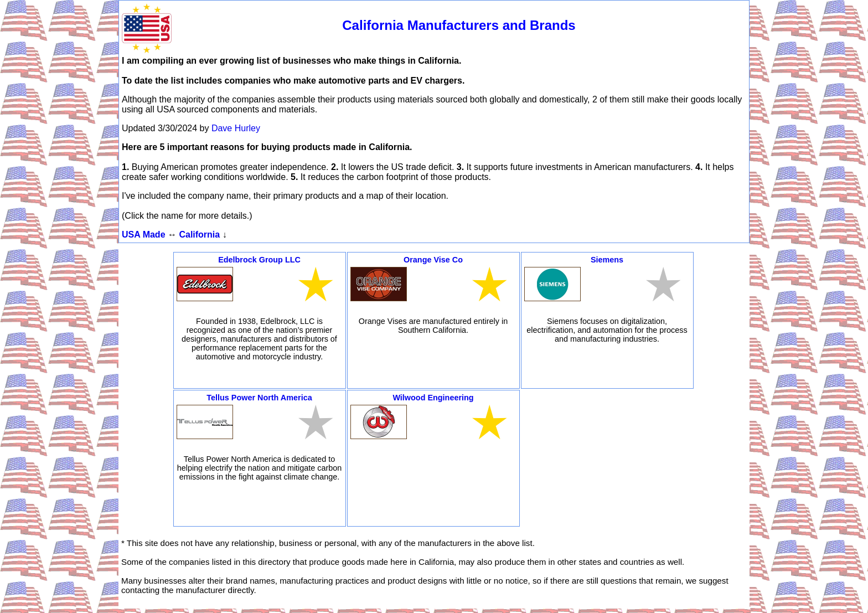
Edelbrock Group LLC (259, 260)
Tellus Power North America (259, 398)
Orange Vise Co (433, 260)
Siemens (607, 260)
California (199, 235)
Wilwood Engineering (433, 398)
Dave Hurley (236, 128)
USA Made (144, 235)
